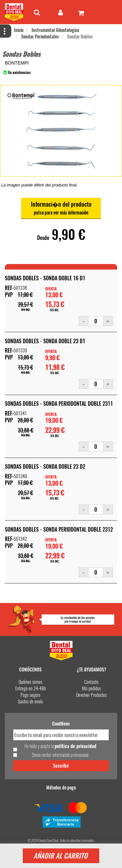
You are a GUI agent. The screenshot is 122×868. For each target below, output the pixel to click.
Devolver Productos (91, 695)
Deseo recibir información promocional (60, 755)
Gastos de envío (30, 701)
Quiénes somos (30, 682)
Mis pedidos (91, 688)
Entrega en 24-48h (31, 688)
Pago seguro (30, 695)
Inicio (19, 30)
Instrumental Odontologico (55, 30)
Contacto (91, 682)
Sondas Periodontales (40, 36)
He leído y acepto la (60, 746)
